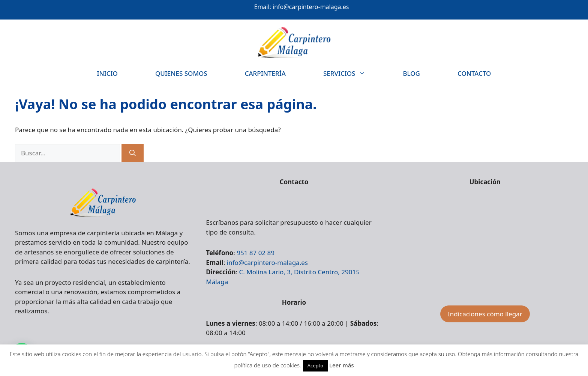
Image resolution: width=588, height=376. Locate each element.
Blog (411, 73)
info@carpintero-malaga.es (311, 7)
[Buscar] (133, 153)
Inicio (107, 73)
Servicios (354, 73)
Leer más (342, 365)
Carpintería (265, 73)
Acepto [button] (315, 365)
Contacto (474, 73)
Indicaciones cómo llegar (485, 314)
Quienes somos (181, 73)
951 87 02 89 (256, 253)
